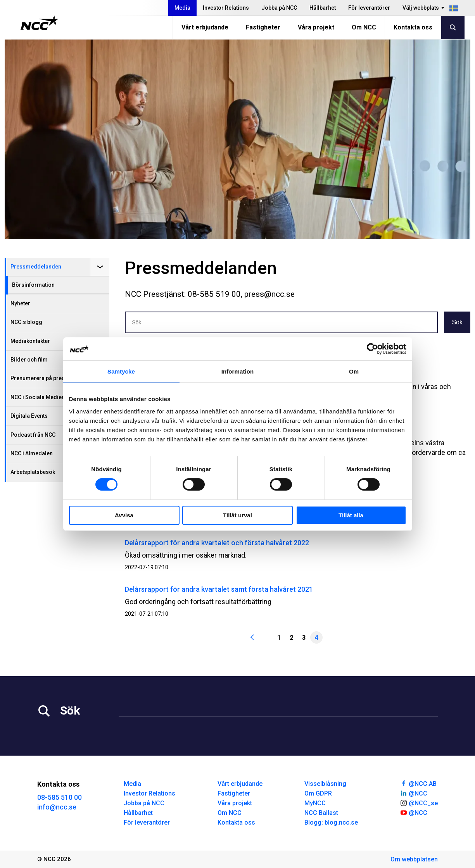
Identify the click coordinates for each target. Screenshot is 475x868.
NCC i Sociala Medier (37, 397)
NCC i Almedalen (32, 453)
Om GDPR (318, 793)
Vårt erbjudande (205, 27)
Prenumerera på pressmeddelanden (57, 378)
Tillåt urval (237, 515)
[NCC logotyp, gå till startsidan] (39, 23)
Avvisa (124, 515)
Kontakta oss (413, 27)
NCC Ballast (321, 813)
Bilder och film (29, 360)
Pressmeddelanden (36, 267)
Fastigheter (263, 27)
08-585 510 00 (60, 797)
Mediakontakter (30, 341)
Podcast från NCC (33, 435)
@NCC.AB (418, 783)
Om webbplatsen (414, 859)
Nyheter (20, 303)
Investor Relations (226, 8)
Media (182, 8)
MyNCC (315, 803)
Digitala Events (29, 416)
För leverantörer (369, 8)
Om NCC (364, 27)
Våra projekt (316, 27)
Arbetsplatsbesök (33, 472)
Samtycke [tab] (121, 371)
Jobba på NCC (279, 8)
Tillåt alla (351, 515)
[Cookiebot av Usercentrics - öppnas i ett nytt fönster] (372, 349)
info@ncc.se (57, 807)
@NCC (414, 793)
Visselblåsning (325, 784)
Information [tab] (238, 371)
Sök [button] (457, 322)
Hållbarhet (323, 8)
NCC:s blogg (26, 322)
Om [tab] (354, 371)
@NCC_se (419, 803)
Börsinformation (33, 285)
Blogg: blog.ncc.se (331, 822)
